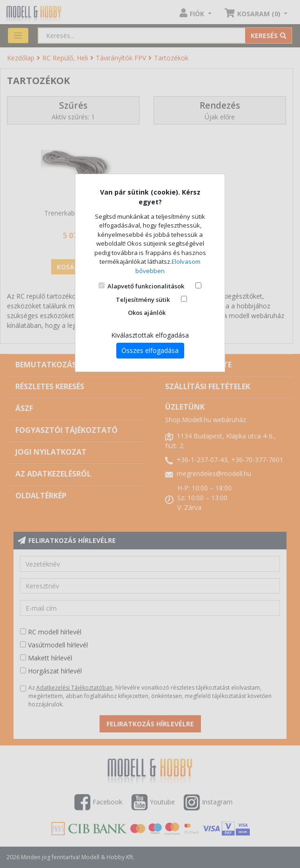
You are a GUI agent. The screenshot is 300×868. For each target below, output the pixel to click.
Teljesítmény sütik (143, 300)
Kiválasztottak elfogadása (150, 335)
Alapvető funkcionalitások (146, 286)
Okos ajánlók (147, 313)
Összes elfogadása (150, 350)
